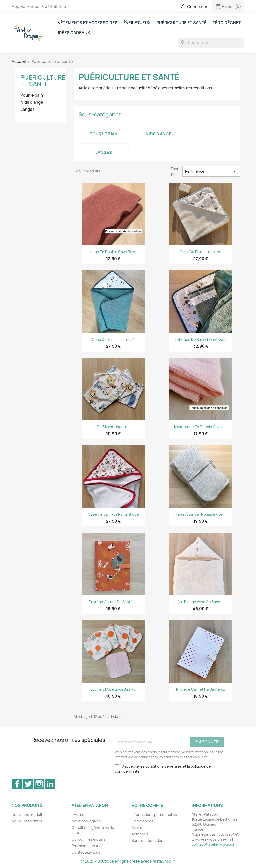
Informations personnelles (154, 815)
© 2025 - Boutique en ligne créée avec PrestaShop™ (128, 861)
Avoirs (137, 828)
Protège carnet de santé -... (113, 602)
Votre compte (148, 805)
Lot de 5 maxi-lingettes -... (113, 427)
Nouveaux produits (28, 815)
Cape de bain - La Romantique (113, 514)
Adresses (140, 834)
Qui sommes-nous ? (89, 839)
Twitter (28, 784)
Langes (28, 109)
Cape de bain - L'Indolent (201, 252)
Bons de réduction (148, 841)
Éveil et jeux (137, 23)
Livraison (79, 815)
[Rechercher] (211, 43)
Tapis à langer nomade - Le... (201, 514)
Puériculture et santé (182, 23)
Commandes (143, 821)
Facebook (17, 784)
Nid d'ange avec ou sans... (201, 602)
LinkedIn (50, 784)
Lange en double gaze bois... (113, 252)
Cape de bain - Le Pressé (113, 339)
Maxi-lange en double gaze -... (201, 427)
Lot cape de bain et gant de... (201, 339)
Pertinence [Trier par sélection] (211, 171)
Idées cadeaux (74, 33)
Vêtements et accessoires (88, 23)
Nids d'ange (32, 102)
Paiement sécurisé (88, 846)
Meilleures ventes (27, 821)
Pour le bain (32, 95)
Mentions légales (86, 821)
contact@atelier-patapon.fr (215, 844)
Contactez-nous (86, 852)
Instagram (39, 784)
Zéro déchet (227, 23)
